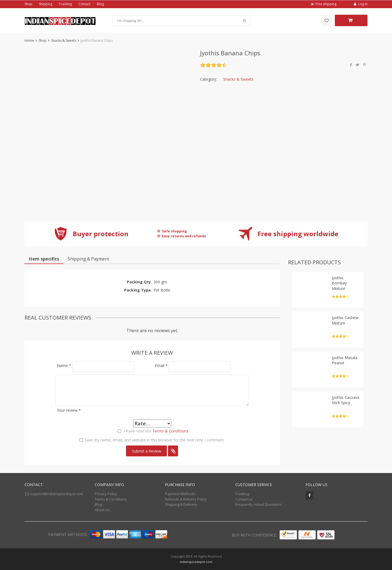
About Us (102, 510)
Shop (28, 4)
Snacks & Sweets (64, 40)
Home (29, 40)
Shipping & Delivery (181, 504)
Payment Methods (180, 494)
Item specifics (44, 259)
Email (161, 366)
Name (64, 366)
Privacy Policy (106, 494)
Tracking (65, 4)
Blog (100, 4)
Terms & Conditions (170, 431)
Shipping (46, 4)
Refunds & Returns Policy (186, 499)
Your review (69, 410)
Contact (84, 4)
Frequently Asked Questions (259, 504)
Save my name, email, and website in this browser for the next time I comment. (154, 440)
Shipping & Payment (88, 259)
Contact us (244, 499)
